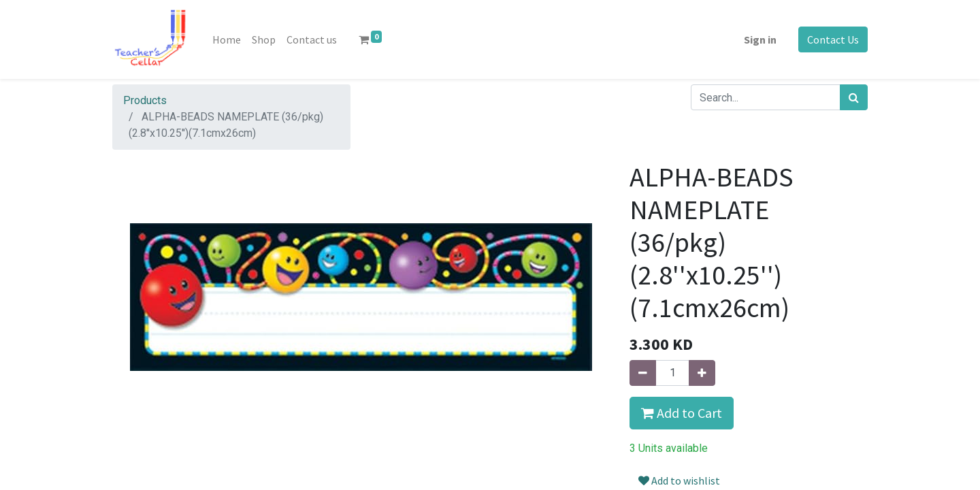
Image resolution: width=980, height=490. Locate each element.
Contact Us (833, 39)
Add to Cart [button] (682, 413)
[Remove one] (643, 373)
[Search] (854, 97)
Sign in (760, 39)
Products (145, 100)
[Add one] (702, 373)
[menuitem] (227, 39)
